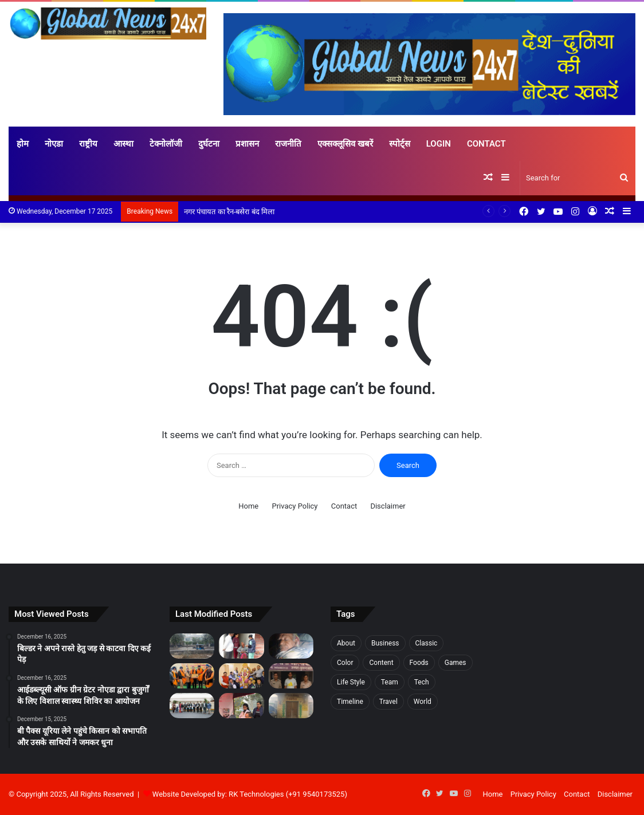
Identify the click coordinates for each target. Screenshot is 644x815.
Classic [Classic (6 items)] (427, 643)
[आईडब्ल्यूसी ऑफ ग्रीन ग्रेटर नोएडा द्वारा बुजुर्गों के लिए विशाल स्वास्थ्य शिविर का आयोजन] (241, 646)
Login (439, 144)
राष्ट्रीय (88, 144)
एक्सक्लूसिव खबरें (345, 144)
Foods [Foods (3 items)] (419, 663)
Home (248, 506)
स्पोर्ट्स (400, 144)
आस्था (123, 144)
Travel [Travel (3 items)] (388, 702)
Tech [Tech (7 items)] (422, 682)
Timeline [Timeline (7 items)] (350, 702)
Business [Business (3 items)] (385, 643)
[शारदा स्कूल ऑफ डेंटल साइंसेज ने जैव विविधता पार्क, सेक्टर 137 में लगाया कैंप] (241, 706)
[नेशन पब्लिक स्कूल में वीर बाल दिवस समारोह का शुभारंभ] (192, 676)
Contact (486, 144)
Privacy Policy (294, 506)
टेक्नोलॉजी (166, 144)
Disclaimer (388, 506)
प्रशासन (247, 144)
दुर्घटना (209, 144)
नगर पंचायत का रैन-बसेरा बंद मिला (230, 212)
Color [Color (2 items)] (345, 663)
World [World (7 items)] (423, 702)
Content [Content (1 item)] (381, 663)
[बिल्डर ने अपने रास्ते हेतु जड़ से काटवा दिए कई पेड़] (192, 646)
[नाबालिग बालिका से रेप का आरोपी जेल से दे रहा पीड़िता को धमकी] (291, 676)
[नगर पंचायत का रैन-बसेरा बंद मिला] (291, 706)
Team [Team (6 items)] (390, 682)
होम (23, 144)
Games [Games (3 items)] (455, 663)
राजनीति (288, 144)
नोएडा (54, 144)
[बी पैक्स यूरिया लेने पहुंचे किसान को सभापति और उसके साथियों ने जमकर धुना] (291, 646)
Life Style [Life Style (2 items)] (351, 682)
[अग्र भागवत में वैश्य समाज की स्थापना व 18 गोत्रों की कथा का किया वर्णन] (241, 676)
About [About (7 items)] (346, 643)
